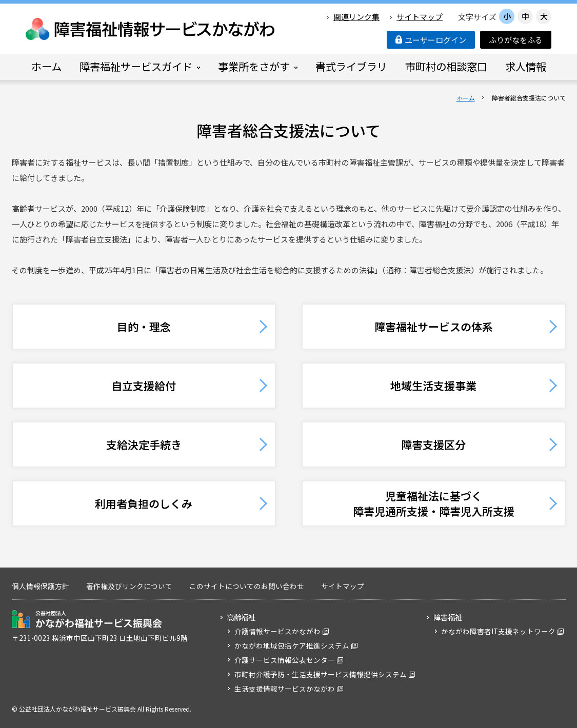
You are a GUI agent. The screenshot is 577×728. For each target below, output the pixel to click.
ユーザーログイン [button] (431, 40)
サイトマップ (420, 17)
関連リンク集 (356, 17)
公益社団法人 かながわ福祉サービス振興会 (87, 619)
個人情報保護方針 (41, 586)
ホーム (466, 98)
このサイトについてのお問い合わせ (247, 586)
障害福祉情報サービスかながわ (151, 29)
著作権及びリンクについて (129, 586)
